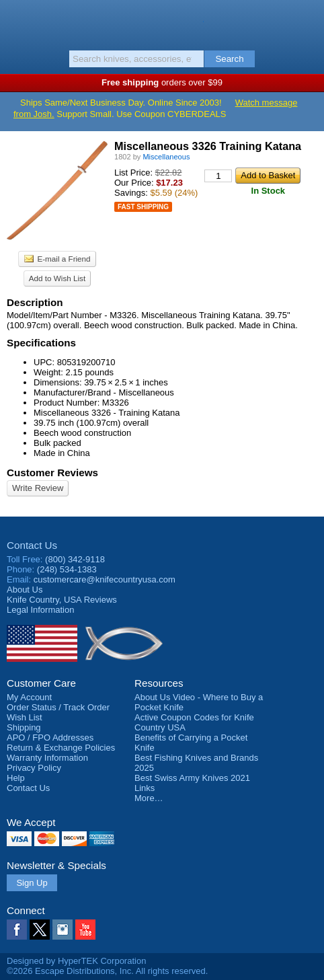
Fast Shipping (143, 207)
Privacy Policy (34, 768)
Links (145, 788)
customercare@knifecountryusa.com (105, 579)
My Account (29, 697)
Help (16, 778)
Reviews (62, 600)
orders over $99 (162, 82)
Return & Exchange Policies (61, 748)
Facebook (17, 930)
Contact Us (32, 545)
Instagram (63, 930)
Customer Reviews (52, 473)
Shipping (24, 727)
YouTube (85, 930)
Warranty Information (47, 758)
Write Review (38, 488)
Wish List (25, 717)
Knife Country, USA (162, 23)
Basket (307, 22)
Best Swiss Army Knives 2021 (192, 778)
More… (149, 798)
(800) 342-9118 (75, 559)
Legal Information (40, 610)
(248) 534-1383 (67, 569)
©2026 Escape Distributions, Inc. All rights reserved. (107, 971)
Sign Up (32, 883)
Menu (17, 22)
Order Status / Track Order (58, 707)
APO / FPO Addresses (50, 738)
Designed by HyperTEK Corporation (76, 961)
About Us (25, 590)
